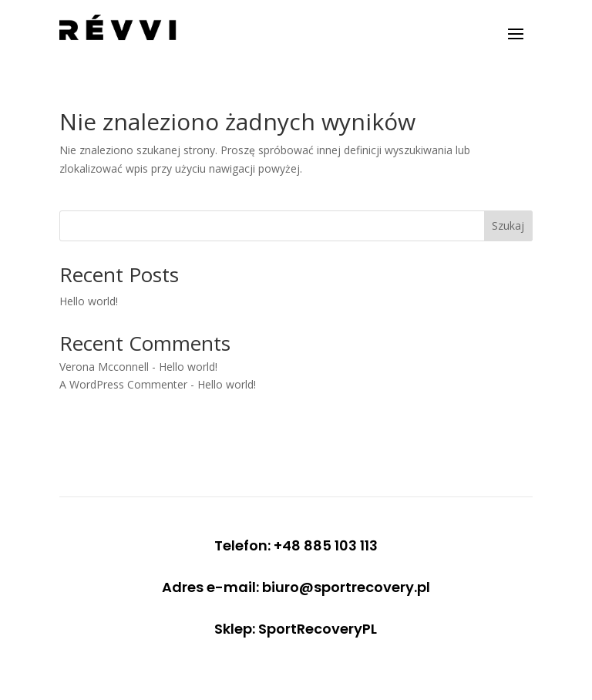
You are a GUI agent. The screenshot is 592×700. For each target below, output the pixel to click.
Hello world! (89, 301)
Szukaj (508, 225)
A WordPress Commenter (123, 384)
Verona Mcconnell (104, 367)
